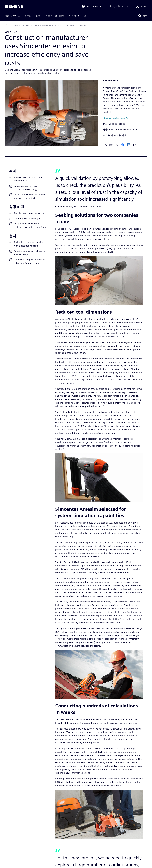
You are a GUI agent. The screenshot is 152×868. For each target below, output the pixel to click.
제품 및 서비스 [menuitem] (12, 16)
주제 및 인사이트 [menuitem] (78, 16)
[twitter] (117, 145)
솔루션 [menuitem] (28, 16)
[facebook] (123, 145)
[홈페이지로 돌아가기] (7, 25)
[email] (135, 145)
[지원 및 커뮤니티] (118, 6)
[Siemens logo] (14, 6)
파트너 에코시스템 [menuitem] (55, 16)
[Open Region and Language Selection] (92, 6)
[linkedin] (129, 145)
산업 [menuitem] (38, 16)
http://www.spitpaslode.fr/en (116, 118)
